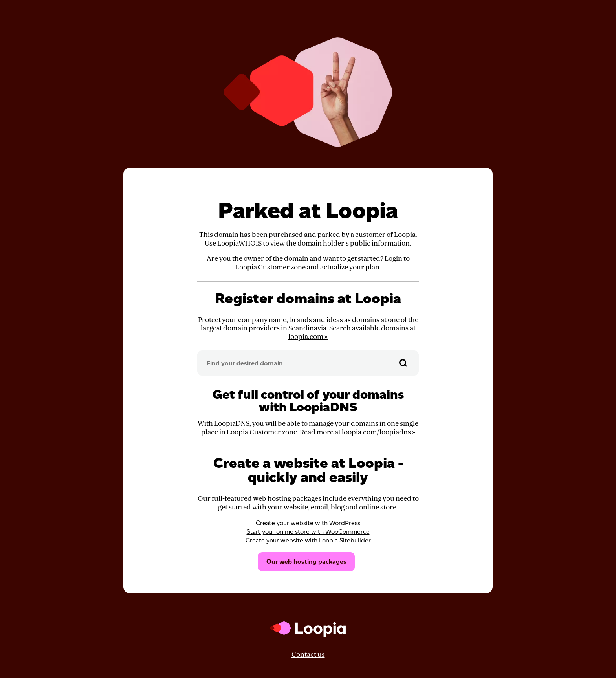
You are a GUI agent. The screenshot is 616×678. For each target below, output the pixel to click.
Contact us (308, 655)
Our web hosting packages (306, 562)
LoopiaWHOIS (239, 243)
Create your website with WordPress (308, 523)
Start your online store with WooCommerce (308, 532)
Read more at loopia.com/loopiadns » (357, 432)
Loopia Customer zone (270, 267)
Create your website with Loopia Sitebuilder (308, 540)
